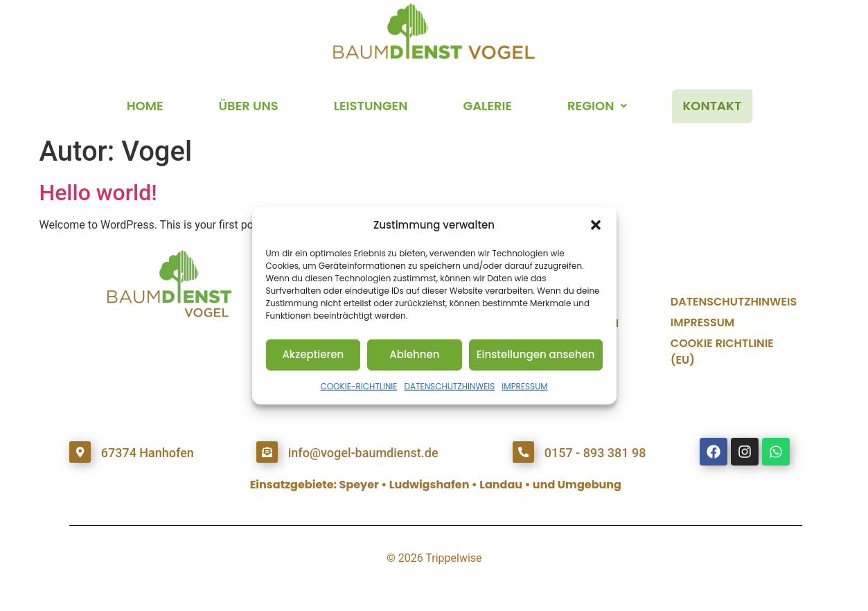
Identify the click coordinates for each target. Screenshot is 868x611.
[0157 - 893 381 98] (523, 452)
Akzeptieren (313, 354)
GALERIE (487, 106)
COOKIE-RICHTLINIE (358, 386)
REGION (597, 106)
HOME (145, 106)
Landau (501, 485)
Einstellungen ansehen (536, 354)
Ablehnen (414, 354)
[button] (596, 225)
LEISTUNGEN (371, 106)
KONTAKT (712, 106)
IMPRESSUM (524, 386)
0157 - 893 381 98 (595, 453)
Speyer (359, 485)
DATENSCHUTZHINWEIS (449, 386)
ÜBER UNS (249, 106)
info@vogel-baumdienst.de (363, 453)
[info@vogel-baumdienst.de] (267, 452)
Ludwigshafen (429, 485)
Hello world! (98, 193)
